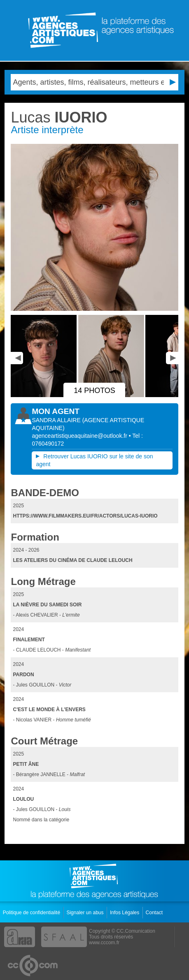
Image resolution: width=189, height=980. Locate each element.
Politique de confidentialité (32, 913)
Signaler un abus (85, 913)
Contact (155, 913)
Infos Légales (125, 913)
